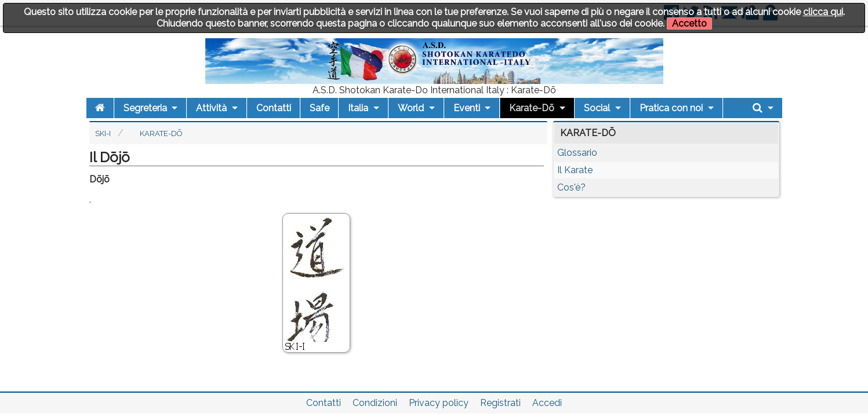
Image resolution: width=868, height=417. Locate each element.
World (411, 108)
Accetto (689, 23)
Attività (211, 108)
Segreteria (145, 108)
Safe (319, 108)
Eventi (467, 108)
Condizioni (375, 403)
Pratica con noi (671, 108)
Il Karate (575, 170)
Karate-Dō (532, 108)
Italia (358, 108)
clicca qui (823, 12)
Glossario (577, 153)
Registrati (500, 403)
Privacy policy (439, 403)
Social (597, 108)
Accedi (547, 403)
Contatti (274, 108)
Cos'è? (571, 187)
